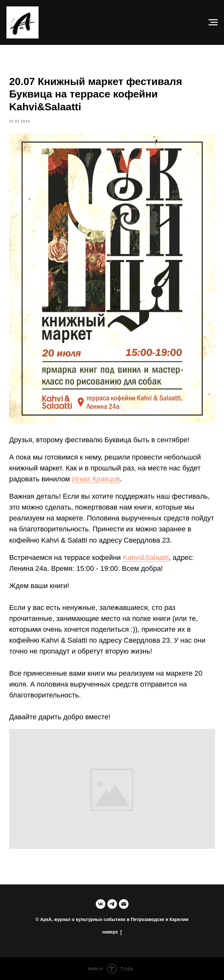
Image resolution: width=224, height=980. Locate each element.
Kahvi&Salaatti (146, 558)
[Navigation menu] (213, 22)
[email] (124, 904)
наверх (112, 932)
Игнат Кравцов (96, 479)
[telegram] (112, 904)
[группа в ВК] (101, 904)
